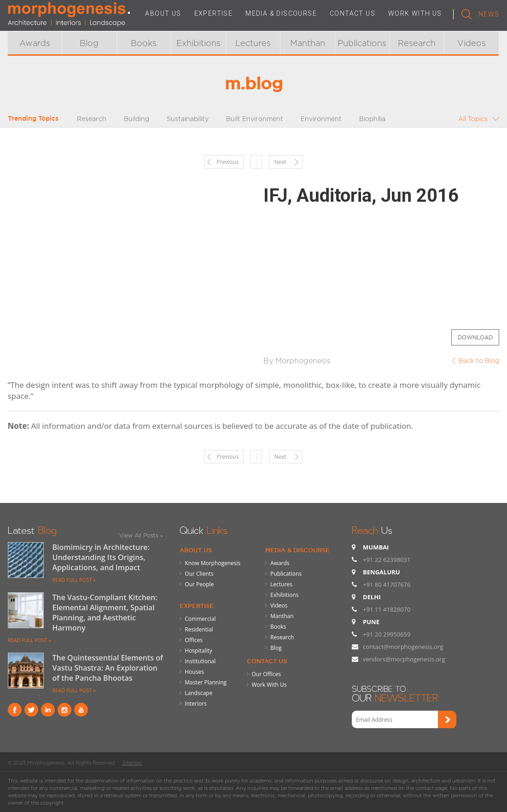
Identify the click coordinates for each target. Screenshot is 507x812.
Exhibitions (198, 43)
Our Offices (266, 674)
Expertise (197, 606)
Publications (362, 43)
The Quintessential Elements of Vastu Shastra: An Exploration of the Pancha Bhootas (108, 668)
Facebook (15, 710)
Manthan (308, 43)
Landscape (198, 693)
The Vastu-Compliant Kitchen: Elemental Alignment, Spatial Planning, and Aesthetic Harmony (105, 613)
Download (475, 337)
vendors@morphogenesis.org (404, 659)
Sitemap (132, 763)
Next (280, 162)
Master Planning (206, 682)
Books (144, 43)
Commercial (200, 619)
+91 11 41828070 (387, 609)
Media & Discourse (297, 550)
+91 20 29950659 (387, 634)
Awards (35, 43)
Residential (199, 629)
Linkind (48, 710)
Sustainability (188, 119)
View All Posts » (141, 535)
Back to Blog (479, 360)
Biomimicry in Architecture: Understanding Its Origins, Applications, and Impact (101, 557)
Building (137, 119)
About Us (196, 550)
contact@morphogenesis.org (403, 647)
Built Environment (255, 119)
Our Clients (199, 574)
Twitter (31, 710)
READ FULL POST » (74, 580)
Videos (472, 43)
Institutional (200, 661)
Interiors (196, 704)
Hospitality (198, 651)
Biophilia (372, 119)
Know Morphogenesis (213, 563)
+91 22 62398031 (387, 560)
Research (417, 43)
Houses (194, 672)
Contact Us (267, 661)
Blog (89, 43)
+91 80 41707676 (387, 584)
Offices (194, 640)
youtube (81, 710)
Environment (321, 119)
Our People (199, 584)
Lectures (253, 43)
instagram (64, 710)
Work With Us (269, 685)
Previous (227, 162)
